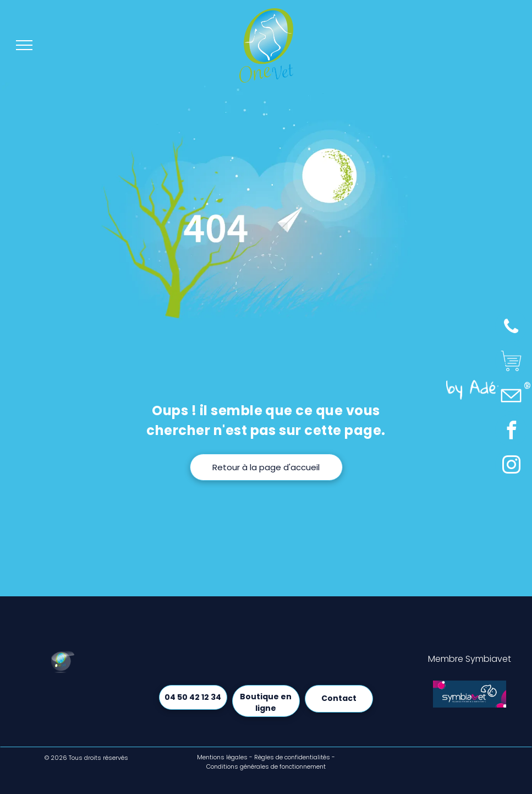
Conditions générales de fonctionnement (266, 766)
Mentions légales (222, 757)
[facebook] (511, 432)
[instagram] (511, 467)
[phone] (511, 328)
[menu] (24, 45)
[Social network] (511, 363)
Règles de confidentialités (292, 757)
